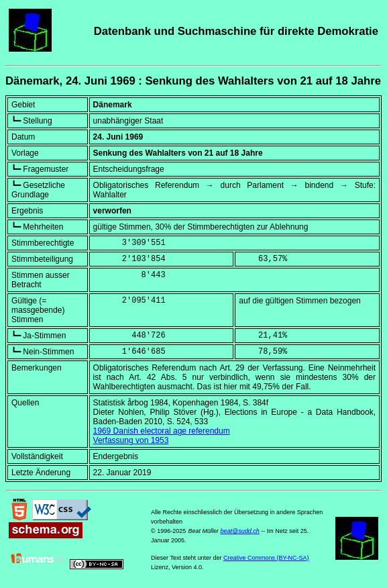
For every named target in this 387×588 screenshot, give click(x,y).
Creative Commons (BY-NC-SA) (266, 558)
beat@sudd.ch (240, 531)
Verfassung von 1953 (131, 440)
